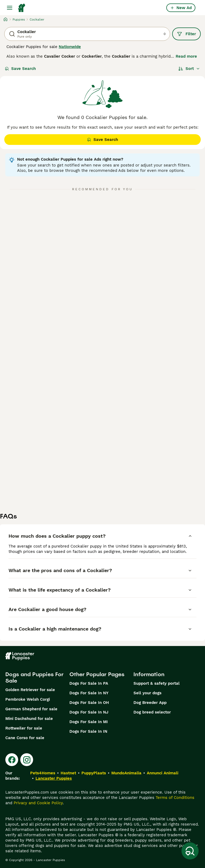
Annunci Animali (163, 773)
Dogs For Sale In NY (89, 693)
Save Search (20, 69)
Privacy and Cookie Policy (38, 803)
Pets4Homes (43, 773)
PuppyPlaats (94, 773)
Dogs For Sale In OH (89, 703)
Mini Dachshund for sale (29, 719)
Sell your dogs (147, 693)
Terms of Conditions (175, 798)
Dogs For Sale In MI (89, 722)
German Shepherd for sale (31, 709)
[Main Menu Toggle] (10, 8)
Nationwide (70, 47)
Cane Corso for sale (25, 738)
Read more (186, 56)
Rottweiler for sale (24, 728)
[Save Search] (190, 851)
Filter (186, 34)
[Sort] (189, 69)
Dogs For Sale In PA (89, 683)
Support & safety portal (157, 683)
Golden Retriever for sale (30, 690)
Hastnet (68, 773)
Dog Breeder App (150, 703)
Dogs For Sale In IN (88, 731)
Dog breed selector (152, 712)
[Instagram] (27, 760)
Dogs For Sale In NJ (89, 712)
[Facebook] (12, 760)
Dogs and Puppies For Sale (34, 677)
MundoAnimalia (126, 773)
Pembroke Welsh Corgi (28, 699)
